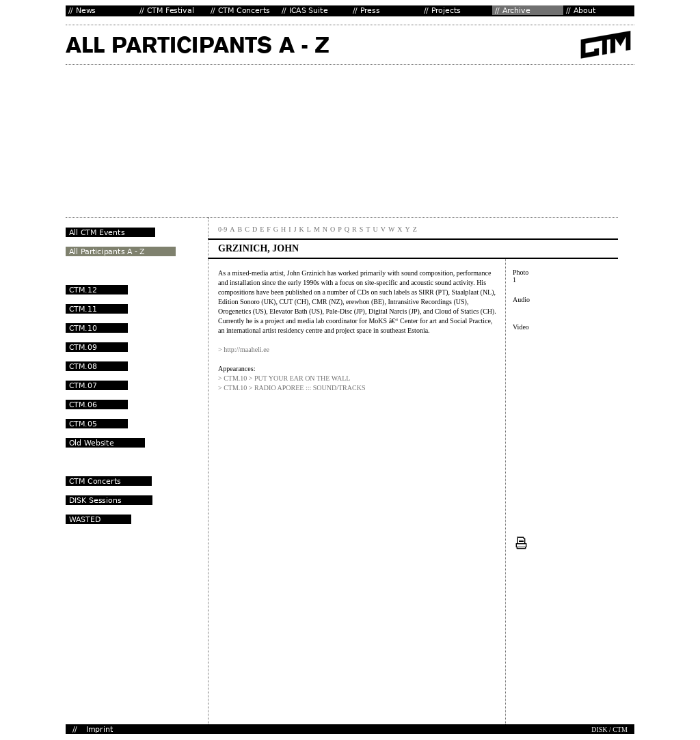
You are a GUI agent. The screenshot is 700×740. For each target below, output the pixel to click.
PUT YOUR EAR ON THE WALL (302, 378)
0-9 (223, 229)
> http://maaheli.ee (244, 350)
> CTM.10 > (236, 378)
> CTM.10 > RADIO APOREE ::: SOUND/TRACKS (292, 388)
